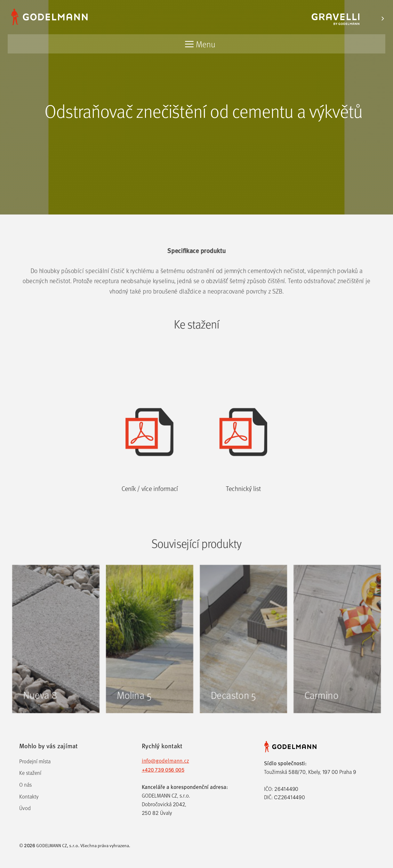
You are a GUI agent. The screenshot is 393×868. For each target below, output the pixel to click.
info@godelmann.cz (165, 760)
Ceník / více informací (148, 511)
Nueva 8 (35, 717)
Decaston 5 (235, 717)
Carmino (325, 717)
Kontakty (29, 796)
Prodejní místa (35, 761)
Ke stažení (30, 773)
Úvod (25, 808)
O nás (25, 785)
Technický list (245, 511)
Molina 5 (132, 717)
